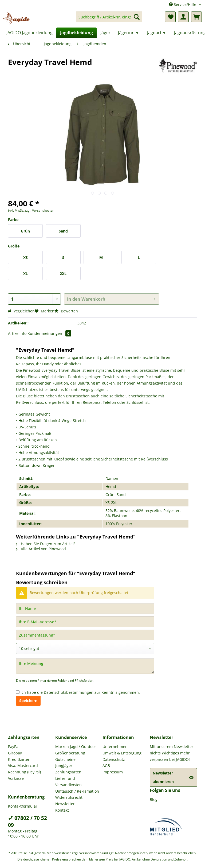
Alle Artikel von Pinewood (41, 549)
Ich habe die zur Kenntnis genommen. (80, 692)
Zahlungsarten (68, 772)
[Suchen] (137, 17)
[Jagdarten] (157, 33)
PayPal (14, 747)
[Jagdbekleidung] (76, 33)
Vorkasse (16, 778)
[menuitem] (109, 19)
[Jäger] (105, 33)
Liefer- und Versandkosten (68, 782)
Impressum (113, 772)
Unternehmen (115, 747)
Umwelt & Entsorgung (122, 753)
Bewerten (66, 311)
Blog (154, 799)
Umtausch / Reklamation (77, 791)
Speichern (28, 701)
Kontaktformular (23, 806)
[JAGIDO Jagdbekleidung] (29, 33)
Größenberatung (70, 753)
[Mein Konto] (183, 17)
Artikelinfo (17, 333)
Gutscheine (65, 759)
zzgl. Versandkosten (39, 210)
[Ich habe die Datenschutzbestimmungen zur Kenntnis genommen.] (18, 692)
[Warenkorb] (196, 17)
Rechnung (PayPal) (24, 772)
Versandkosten (90, 853)
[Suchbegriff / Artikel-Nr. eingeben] (109, 17)
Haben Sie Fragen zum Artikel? (46, 544)
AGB (106, 766)
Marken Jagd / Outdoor (76, 747)
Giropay (15, 753)
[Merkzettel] (170, 17)
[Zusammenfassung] (85, 635)
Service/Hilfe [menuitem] (183, 4)
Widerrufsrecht (69, 797)
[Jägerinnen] (129, 33)
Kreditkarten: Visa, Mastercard (23, 763)
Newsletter (65, 804)
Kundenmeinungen (49, 333)
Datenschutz (114, 759)
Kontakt (62, 810)
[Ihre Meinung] (85, 666)
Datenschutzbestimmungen (69, 692)
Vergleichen (21, 311)
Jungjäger (64, 766)
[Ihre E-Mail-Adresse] (85, 622)
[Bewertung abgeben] (85, 649)
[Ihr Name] (85, 608)
